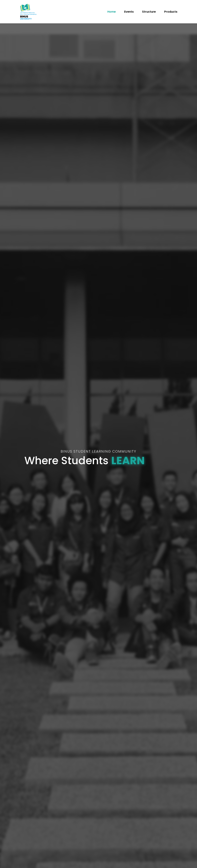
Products (171, 12)
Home (112, 12)
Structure (149, 12)
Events (129, 12)
